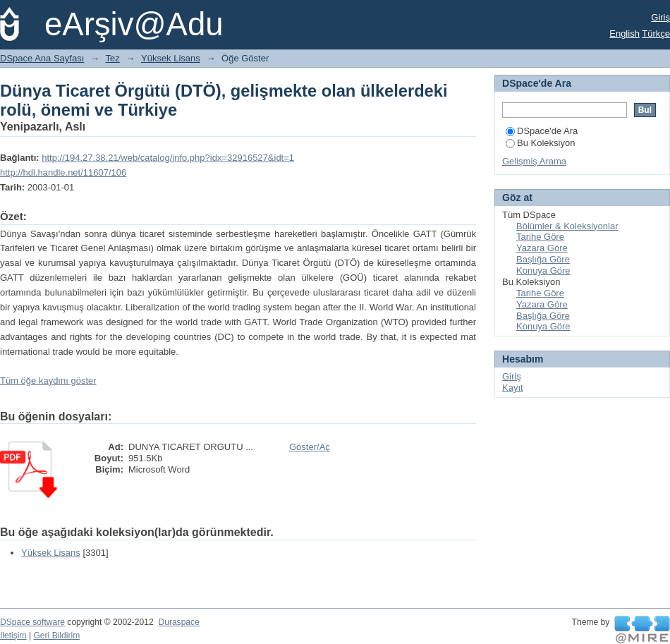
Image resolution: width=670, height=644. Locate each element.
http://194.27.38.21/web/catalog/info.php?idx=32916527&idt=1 (168, 158)
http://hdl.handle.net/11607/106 (63, 172)
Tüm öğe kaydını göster (48, 381)
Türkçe (656, 34)
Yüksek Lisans (171, 58)
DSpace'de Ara (542, 131)
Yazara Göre (542, 248)
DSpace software (32, 622)
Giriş (660, 17)
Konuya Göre (543, 271)
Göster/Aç (310, 447)
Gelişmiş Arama (534, 161)
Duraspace (178, 622)
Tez (113, 58)
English (625, 34)
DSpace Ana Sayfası (42, 58)
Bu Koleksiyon (540, 143)
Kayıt (513, 388)
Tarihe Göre (540, 237)
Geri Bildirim (56, 636)
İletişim (13, 636)
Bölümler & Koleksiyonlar (567, 226)
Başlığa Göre (543, 259)
